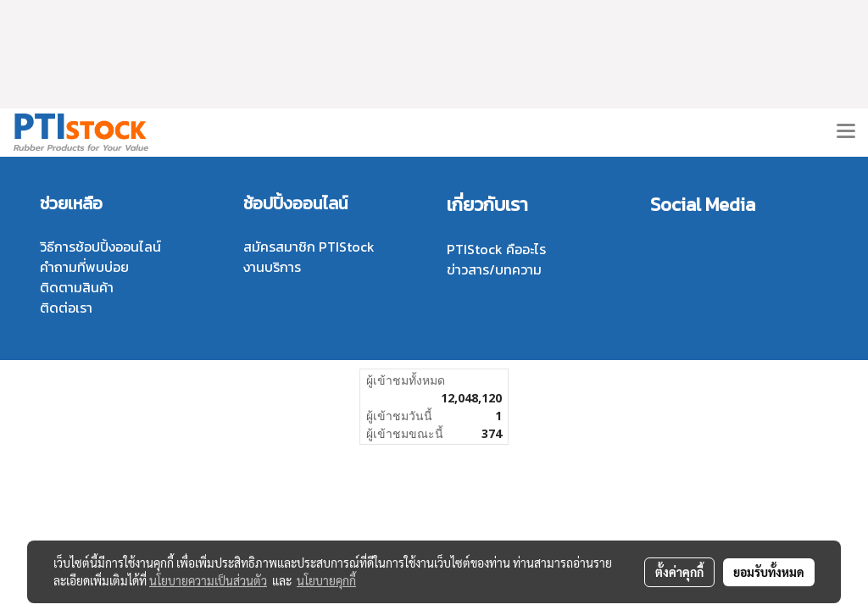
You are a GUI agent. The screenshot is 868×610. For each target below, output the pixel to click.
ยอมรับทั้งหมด (769, 572)
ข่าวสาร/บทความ (494, 269)
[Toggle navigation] (846, 132)
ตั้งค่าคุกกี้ (679, 572)
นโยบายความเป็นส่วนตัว (208, 580)
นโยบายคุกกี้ (326, 580)
